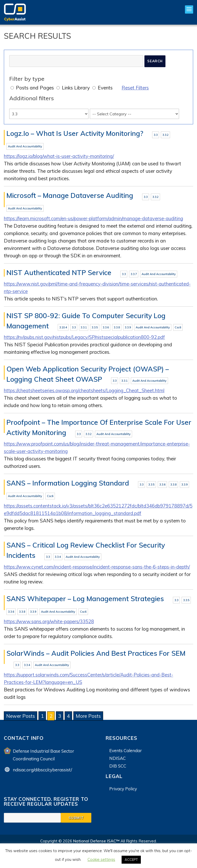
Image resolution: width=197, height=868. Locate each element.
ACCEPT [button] (131, 860)
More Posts (88, 726)
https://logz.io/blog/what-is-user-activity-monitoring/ (60, 157)
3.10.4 (63, 328)
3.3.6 (106, 328)
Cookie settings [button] (101, 859)
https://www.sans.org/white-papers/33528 (50, 632)
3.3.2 (165, 135)
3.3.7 (134, 275)
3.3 (156, 135)
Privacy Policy (123, 799)
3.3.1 (84, 328)
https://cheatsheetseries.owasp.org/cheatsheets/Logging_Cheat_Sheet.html (86, 392)
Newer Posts (21, 726)
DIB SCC (118, 776)
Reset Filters (135, 88)
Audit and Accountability (25, 147)
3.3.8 (117, 328)
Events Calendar (126, 761)
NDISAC (117, 769)
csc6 (178, 328)
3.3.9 (128, 328)
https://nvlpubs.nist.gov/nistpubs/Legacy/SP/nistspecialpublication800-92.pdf (86, 338)
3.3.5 (95, 328)
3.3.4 (58, 559)
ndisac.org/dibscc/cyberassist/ (42, 780)
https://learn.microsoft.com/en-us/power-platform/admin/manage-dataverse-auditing (96, 219)
